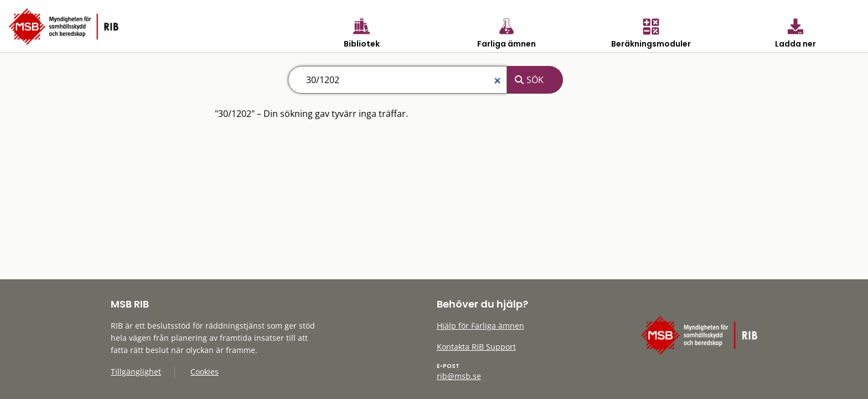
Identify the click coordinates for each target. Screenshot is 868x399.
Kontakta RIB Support (476, 347)
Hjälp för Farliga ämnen (480, 326)
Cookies (205, 372)
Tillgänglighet (136, 372)
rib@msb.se (459, 376)
